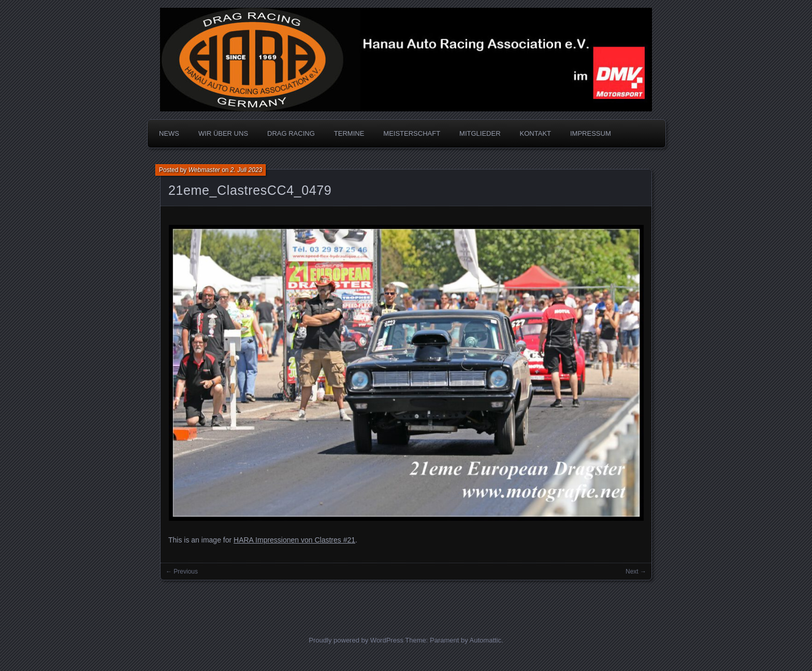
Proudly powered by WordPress (356, 640)
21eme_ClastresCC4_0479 (250, 190)
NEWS (169, 133)
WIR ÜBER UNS (223, 133)
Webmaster (204, 170)
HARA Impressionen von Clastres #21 (294, 540)
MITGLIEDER (480, 133)
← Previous (182, 572)
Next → (636, 572)
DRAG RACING (291, 133)
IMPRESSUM (591, 133)
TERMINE (349, 133)
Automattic (485, 640)
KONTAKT (535, 133)
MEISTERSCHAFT (412, 133)
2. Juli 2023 (246, 170)
